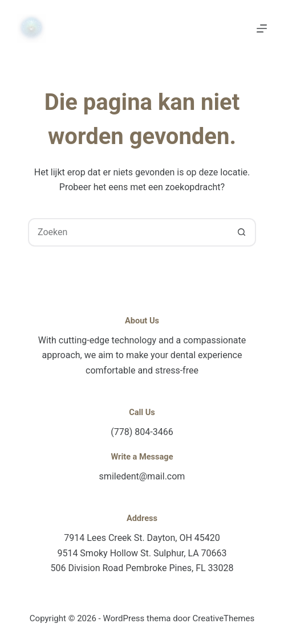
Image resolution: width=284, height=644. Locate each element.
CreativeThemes (224, 618)
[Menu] (262, 28)
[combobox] (129, 232)
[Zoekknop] (242, 232)
